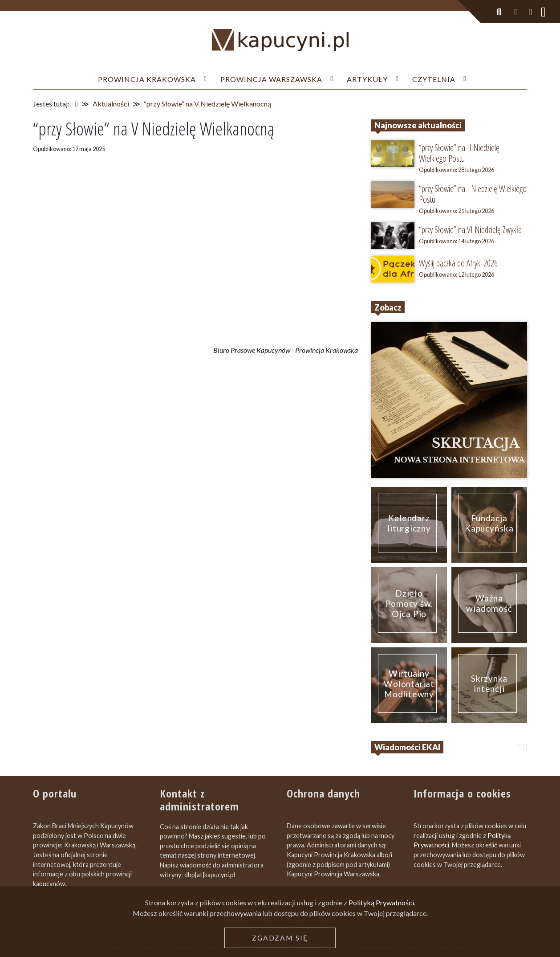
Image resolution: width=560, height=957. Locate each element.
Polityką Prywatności (381, 902)
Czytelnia (434, 79)
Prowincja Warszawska (271, 79)
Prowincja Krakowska (147, 79)
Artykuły (367, 79)
